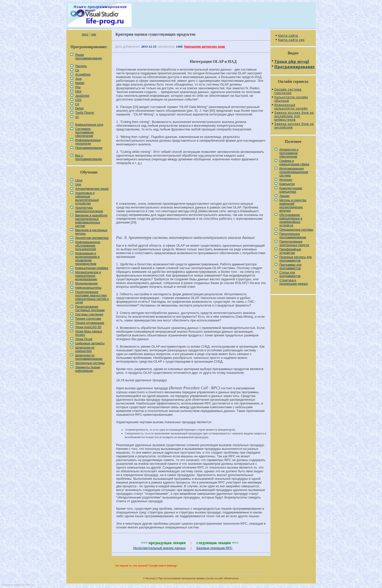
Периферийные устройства (290, 251)
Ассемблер (83, 75)
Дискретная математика (92, 238)
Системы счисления (89, 314)
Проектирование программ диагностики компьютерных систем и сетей (92, 297)
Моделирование (87, 284)
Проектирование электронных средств (294, 243)
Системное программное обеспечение (85, 132)
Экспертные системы (90, 363)
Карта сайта (288, 36)
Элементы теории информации (88, 369)
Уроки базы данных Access (89, 333)
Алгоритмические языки (92, 189)
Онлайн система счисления (288, 91)
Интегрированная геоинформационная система (294, 172)
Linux (79, 180)
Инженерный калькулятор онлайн (291, 107)
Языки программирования (89, 57)
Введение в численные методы (91, 232)
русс (85, 34)
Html (78, 92)
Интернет (286, 180)
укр (94, 34)
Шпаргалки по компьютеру (85, 349)
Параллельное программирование (293, 236)
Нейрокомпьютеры (88, 288)
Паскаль (81, 66)
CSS (78, 100)
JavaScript (82, 96)
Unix (78, 185)
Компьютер (287, 184)
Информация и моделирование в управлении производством (88, 259)
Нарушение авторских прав (204, 47)
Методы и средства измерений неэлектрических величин (293, 205)
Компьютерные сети (89, 125)
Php (78, 87)
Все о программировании (89, 157)
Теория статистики (88, 319)
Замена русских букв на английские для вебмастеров (294, 116)
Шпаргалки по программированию (89, 357)
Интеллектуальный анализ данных (159, 548)
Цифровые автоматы (90, 343)
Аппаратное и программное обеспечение (289, 153)
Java (78, 79)
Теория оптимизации (90, 323)
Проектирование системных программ (90, 308)
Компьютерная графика (92, 268)
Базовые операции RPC (214, 548)
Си (77, 70)
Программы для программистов (291, 267)
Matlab (80, 83)
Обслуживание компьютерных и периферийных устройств (291, 220)
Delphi (80, 108)
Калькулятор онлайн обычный (291, 99)
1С (77, 117)
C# (77, 104)
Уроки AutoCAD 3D (88, 327)
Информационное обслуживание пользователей (88, 246)
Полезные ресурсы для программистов (296, 259)
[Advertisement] (191, 186)
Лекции (284, 196)
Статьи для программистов (290, 274)
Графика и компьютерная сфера (294, 163)
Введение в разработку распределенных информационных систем (92, 221)
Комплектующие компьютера (291, 190)
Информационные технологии (88, 142)
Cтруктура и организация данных (294, 282)
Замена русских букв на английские (294, 126)
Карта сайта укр (291, 40)
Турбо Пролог (85, 113)
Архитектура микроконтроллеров (89, 209)
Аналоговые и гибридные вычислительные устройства (87, 198)
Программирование (89, 148)
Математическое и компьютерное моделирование (88, 276)
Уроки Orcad (84, 339)
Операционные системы (296, 230)
